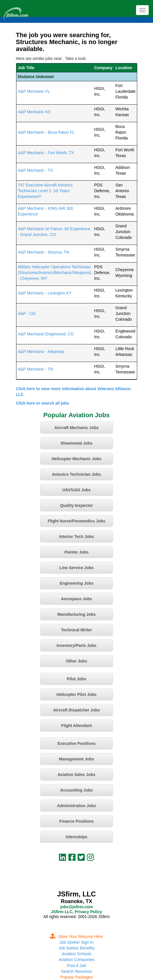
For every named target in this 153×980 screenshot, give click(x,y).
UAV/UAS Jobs (77, 490)
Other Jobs (76, 661)
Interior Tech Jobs (76, 537)
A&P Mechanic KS (34, 112)
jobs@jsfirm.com (76, 907)
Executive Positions (76, 743)
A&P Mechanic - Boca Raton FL (46, 132)
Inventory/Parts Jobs (77, 645)
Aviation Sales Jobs (76, 775)
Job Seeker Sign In (76, 942)
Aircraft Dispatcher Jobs (77, 710)
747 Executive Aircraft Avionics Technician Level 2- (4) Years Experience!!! (45, 191)
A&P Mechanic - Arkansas (41, 352)
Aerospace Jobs (76, 599)
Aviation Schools (76, 954)
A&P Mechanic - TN (35, 369)
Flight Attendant (77, 726)
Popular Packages (76, 977)
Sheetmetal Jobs (76, 443)
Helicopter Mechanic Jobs (77, 459)
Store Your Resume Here (76, 936)
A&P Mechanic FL (34, 91)
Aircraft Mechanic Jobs (76, 428)
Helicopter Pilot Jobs (76, 694)
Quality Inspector (76, 505)
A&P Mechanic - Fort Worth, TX (46, 153)
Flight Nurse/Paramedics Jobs (77, 521)
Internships (76, 837)
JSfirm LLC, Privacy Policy (76, 912)
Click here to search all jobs (42, 403)
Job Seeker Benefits (76, 948)
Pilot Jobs (77, 679)
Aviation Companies (76, 960)
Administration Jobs (76, 806)
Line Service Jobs (76, 568)
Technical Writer (76, 630)
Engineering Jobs (76, 583)
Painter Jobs (76, 552)
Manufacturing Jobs (76, 614)
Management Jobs (76, 759)
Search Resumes (76, 971)
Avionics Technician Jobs (76, 474)
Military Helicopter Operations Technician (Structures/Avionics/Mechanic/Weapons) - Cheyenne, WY (54, 273)
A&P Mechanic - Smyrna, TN (43, 252)
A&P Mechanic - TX (35, 170)
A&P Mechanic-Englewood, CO (46, 334)
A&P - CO (27, 314)
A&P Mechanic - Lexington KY (45, 293)
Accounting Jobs (76, 790)
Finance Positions (76, 821)
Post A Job (76, 966)
